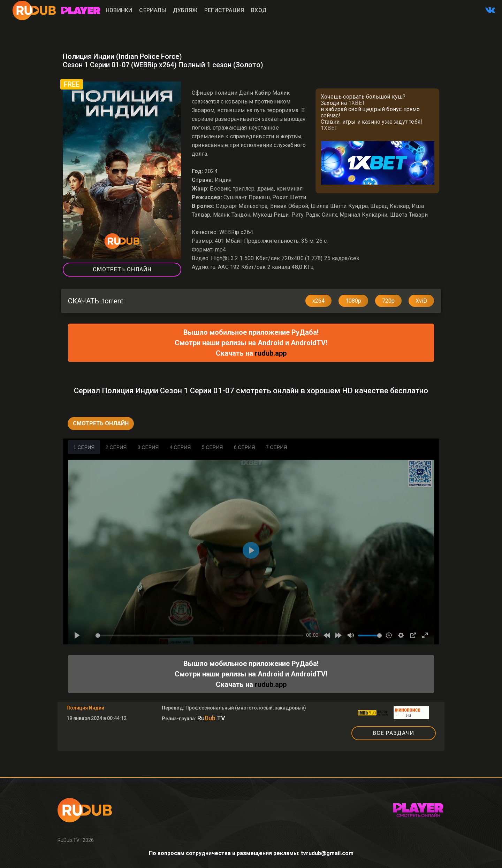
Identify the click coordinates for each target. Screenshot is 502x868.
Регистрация (224, 10)
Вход (259, 10)
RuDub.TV (69, 840)
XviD (421, 301)
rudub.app (271, 353)
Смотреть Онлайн (122, 269)
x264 (318, 301)
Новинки (119, 10)
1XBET (357, 103)
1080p (353, 301)
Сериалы (152, 10)
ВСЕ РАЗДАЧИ (393, 733)
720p (388, 301)
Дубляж (185, 10)
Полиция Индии (85, 708)
